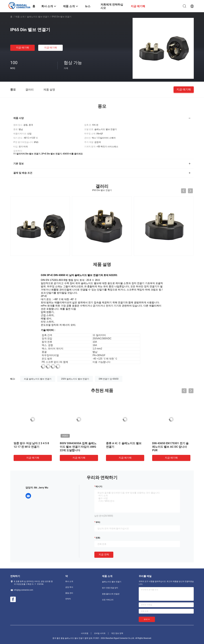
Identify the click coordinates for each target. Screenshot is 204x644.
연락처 (68, 599)
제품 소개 (20, 17)
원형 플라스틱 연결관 (111, 594)
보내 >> (147, 619)
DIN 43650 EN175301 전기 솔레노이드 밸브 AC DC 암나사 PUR (170, 447)
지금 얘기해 (22, 48)
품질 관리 (69, 593)
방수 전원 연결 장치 (110, 588)
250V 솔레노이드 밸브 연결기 (75, 379)
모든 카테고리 (108, 600)
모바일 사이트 (100, 633)
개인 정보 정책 (117, 633)
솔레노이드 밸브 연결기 (38, 17)
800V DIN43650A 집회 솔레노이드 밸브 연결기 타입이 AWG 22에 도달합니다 (78, 447)
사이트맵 (85, 633)
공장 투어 (69, 587)
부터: (98, 522)
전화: (98, 538)
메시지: (99, 486)
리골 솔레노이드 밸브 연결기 (38, 379)
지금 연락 (104, 554)
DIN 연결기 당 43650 (109, 379)
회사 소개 (69, 581)
